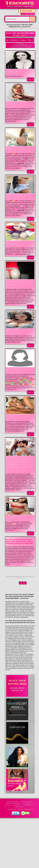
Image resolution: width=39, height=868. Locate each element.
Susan (9, 418)
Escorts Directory (12, 802)
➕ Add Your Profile (26, 11)
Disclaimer (27, 803)
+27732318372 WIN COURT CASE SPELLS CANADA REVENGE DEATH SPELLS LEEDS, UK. (19, 465)
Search (32, 19)
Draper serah (13, 150)
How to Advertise (27, 802)
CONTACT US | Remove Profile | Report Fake (24, 806)
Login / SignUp (29, 14)
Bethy (9, 332)
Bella (8, 105)
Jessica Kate (13, 197)
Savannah (11, 518)
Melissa (10, 371)
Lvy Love (11, 244)
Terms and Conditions (13, 803)
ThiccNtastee (13, 72)
